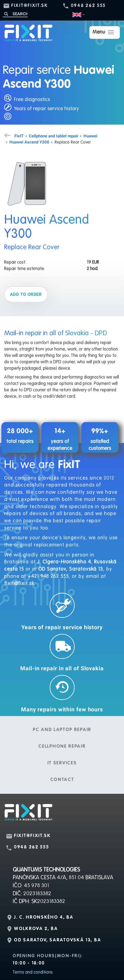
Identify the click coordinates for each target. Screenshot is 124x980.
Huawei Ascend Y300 (29, 142)
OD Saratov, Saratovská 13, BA (57, 940)
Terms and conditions (33, 973)
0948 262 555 (88, 6)
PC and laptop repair (62, 730)
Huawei (90, 136)
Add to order (26, 294)
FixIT (19, 136)
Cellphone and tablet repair (54, 136)
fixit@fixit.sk (30, 6)
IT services (62, 763)
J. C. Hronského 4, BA (44, 918)
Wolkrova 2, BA (36, 929)
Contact (62, 780)
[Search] (15, 14)
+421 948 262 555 (48, 576)
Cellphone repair (62, 747)
